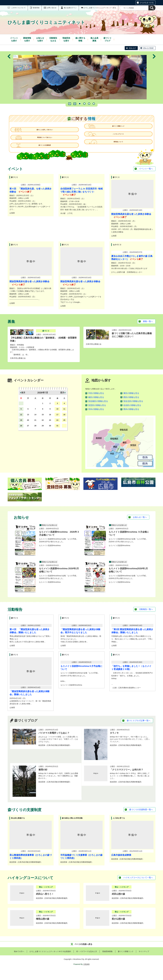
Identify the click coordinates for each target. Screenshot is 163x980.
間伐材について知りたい (46, 142)
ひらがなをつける (147, 3)
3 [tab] (89, 104)
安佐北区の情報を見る (133, 411)
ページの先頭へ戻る (83, 954)
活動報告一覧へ (146, 619)
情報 (80, 39)
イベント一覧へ (146, 178)
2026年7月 (43, 402)
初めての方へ (19, 961)
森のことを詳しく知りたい (46, 132)
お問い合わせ (52, 8)
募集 (94, 39)
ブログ (107, 39)
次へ (154, 78)
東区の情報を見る (131, 403)
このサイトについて (18, 8)
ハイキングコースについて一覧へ (138, 887)
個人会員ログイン (70, 8)
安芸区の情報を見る (97, 415)
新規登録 (36, 8)
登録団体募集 (107, 961)
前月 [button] (23, 402)
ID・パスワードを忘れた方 (87, 961)
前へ (9, 78)
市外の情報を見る (96, 419)
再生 (70, 104)
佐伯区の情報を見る (132, 415)
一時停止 (75, 104)
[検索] (152, 8)
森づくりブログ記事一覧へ (139, 730)
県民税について (117, 153)
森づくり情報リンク (117, 132)
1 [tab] (80, 104)
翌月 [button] (62, 402)
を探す (14, 39)
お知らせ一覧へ (140, 527)
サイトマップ (144, 961)
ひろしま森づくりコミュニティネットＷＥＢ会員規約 (50, 961)
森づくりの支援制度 (46, 153)
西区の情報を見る (131, 407)
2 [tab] (84, 104)
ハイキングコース (117, 142)
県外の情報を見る (131, 419)
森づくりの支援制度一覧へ (141, 819)
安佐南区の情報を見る (98, 411)
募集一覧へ (148, 331)
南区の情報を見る (96, 407)
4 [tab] (94, 104)
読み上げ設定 (148, 48)
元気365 (86, 974)
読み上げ (132, 48)
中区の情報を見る (96, 403)
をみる (53, 39)
